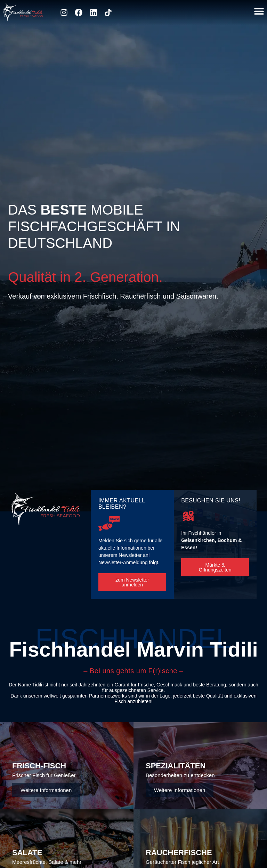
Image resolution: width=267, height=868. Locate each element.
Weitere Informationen (46, 790)
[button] (259, 11)
